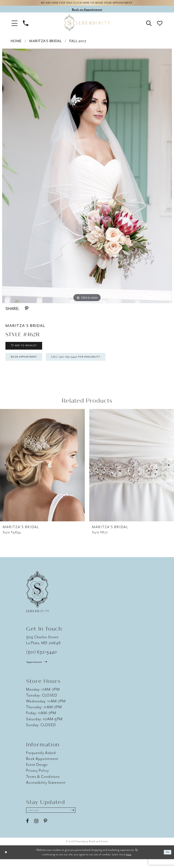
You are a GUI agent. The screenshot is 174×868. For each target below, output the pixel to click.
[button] (14, 24)
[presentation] (42, 473)
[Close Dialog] (7, 861)
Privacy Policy (37, 778)
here (129, 863)
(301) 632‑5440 (42, 659)
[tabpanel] (87, 177)
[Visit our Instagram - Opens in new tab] (36, 830)
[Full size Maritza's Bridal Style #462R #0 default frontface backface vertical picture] (87, 177)
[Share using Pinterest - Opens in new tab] (27, 310)
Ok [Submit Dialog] (167, 861)
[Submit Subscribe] (86, 818)
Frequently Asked (41, 760)
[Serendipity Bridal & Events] (87, 24)
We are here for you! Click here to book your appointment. (87, 4)
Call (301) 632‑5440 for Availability (95, 363)
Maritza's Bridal (45, 43)
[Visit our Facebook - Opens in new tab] (27, 830)
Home (16, 43)
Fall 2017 (78, 43)
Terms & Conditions (43, 784)
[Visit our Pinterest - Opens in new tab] (45, 830)
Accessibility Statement (46, 790)
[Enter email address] (58, 818)
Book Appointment (29, 363)
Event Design (37, 772)
